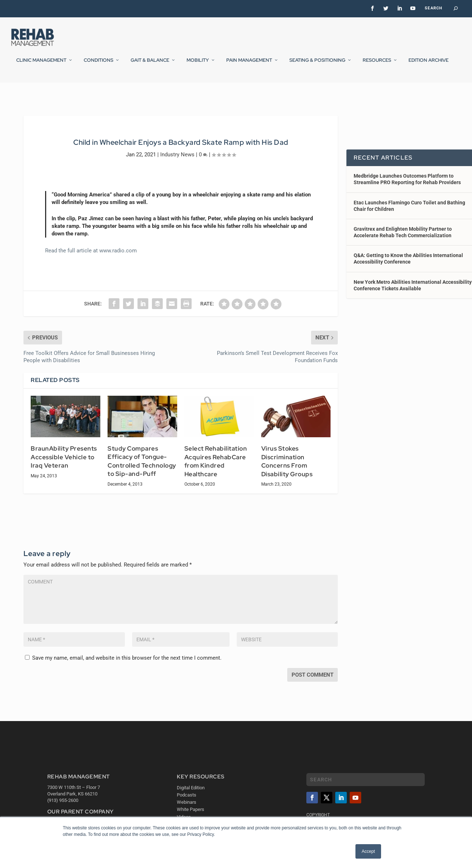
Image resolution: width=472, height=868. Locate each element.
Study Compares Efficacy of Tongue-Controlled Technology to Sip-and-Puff (142, 463)
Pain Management (249, 65)
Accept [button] (368, 851)
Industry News (177, 156)
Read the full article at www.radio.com (91, 252)
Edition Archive (429, 65)
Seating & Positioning (317, 65)
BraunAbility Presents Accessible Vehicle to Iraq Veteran (64, 459)
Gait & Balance (150, 65)
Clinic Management (41, 65)
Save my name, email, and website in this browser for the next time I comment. (127, 660)
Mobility (198, 65)
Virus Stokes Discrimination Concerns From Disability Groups (287, 463)
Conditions (99, 65)
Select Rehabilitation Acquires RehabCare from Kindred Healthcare (216, 463)
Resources (377, 65)
